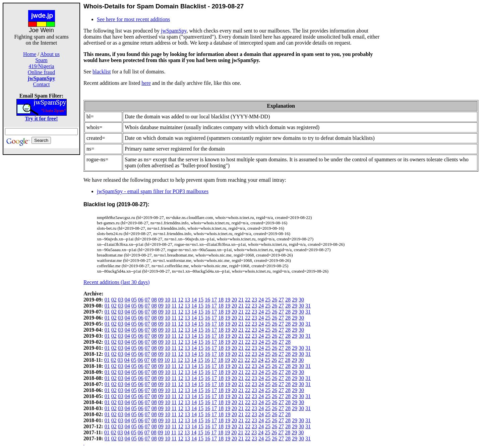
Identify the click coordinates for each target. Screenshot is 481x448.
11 (174, 300)
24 (261, 300)
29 (295, 300)
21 (241, 300)
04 (127, 300)
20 (234, 300)
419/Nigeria (41, 66)
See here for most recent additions (133, 19)
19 (228, 300)
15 (201, 300)
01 (107, 300)
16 (207, 300)
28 (288, 300)
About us (50, 54)
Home (30, 54)
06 (141, 300)
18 (221, 300)
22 (248, 300)
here (146, 83)
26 (275, 300)
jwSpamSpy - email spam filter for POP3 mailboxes (153, 191)
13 (187, 300)
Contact (42, 84)
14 (194, 300)
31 (308, 306)
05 (134, 300)
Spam (41, 60)
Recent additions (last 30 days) (116, 282)
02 (114, 300)
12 (181, 300)
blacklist (102, 72)
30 (301, 300)
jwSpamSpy (174, 31)
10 (168, 300)
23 (254, 300)
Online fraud (41, 72)
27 (281, 300)
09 (161, 300)
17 (214, 300)
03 (121, 300)
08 (154, 300)
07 (147, 300)
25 (268, 300)
